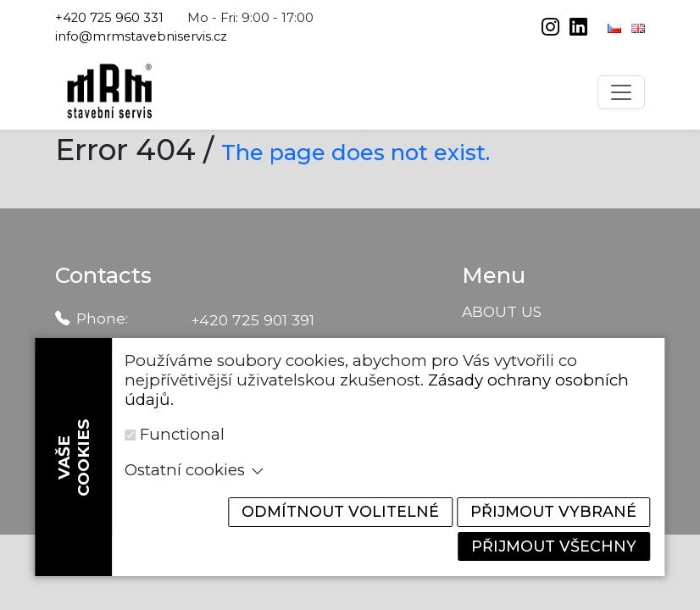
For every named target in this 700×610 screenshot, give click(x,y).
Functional (182, 432)
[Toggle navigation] (621, 92)
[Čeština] (616, 27)
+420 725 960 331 (109, 18)
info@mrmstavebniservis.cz (141, 36)
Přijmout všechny (550, 545)
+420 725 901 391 (253, 320)
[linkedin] (578, 29)
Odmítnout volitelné (325, 510)
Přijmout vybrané (549, 510)
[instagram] (552, 29)
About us (502, 311)
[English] (638, 27)
